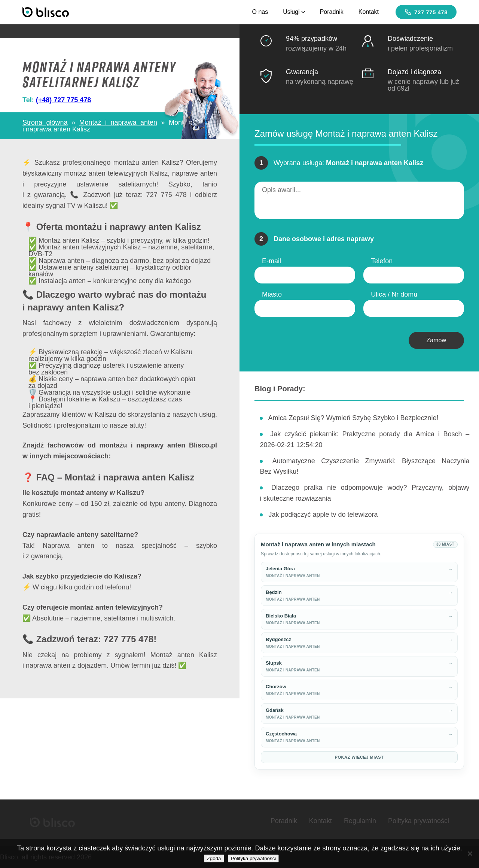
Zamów (436, 340)
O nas (260, 12)
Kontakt (369, 12)
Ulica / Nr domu (394, 294)
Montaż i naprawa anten (118, 122)
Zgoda (214, 858)
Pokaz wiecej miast (359, 757)
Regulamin (360, 821)
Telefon (382, 261)
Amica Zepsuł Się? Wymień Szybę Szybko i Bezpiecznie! (353, 418)
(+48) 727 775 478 (64, 100)
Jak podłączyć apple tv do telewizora (323, 515)
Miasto (272, 294)
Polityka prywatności (419, 821)
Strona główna (45, 122)
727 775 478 (426, 12)
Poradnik (332, 12)
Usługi (294, 12)
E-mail (271, 261)
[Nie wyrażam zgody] (470, 853)
